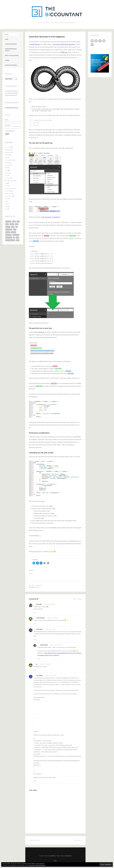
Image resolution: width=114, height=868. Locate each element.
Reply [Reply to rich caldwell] (35, 781)
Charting (7, 155)
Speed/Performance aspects (11, 50)
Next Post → (78, 840)
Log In (7, 134)
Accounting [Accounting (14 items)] (8, 222)
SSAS (6, 206)
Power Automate (9, 188)
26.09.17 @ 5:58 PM (52, 618)
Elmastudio (69, 856)
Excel (6, 170)
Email (6, 120)
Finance (7, 173)
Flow (6, 176)
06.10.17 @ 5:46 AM (45, 664)
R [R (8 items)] (14, 238)
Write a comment (78, 599)
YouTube (96, 41)
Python (7, 199)
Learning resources (11, 44)
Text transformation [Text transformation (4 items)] (10, 240)
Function (7, 178)
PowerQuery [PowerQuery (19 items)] (16, 235)
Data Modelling (9, 160)
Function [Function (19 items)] (8, 227)
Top (55, 861)
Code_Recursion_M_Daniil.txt (50, 217)
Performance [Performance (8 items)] (9, 230)
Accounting (8, 147)
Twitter (92, 41)
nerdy (7, 186)
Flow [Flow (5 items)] (17, 224)
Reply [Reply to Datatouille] (35, 612)
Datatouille (39, 604)
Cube (6, 157)
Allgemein (8, 150)
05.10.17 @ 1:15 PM (56, 645)
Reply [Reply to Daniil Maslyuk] (39, 659)
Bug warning (8, 152)
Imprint (7, 60)
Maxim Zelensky (40, 618)
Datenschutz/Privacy (11, 65)
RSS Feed (92, 45)
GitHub (100, 41)
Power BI (7, 191)
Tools (6, 209)
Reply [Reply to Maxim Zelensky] (35, 624)
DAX (6, 168)
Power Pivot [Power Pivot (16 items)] (9, 235)
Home (7, 39)
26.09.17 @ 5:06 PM (50, 604)
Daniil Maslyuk (35, 44)
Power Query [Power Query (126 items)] (9, 238)
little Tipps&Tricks (10, 181)
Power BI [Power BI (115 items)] (13, 232)
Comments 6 (39, 585)
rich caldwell (39, 676)
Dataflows (8, 165)
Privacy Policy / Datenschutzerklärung (37, 865)
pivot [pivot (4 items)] (15, 230)
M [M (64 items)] (17, 227)
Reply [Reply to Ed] (35, 670)
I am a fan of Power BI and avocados (64, 44)
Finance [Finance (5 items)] (12, 224)
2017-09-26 (32, 585)
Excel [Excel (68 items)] (7, 224)
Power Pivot (8, 194)
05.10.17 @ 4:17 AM (50, 629)
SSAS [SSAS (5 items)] (17, 238)
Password (7, 125)
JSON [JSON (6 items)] (13, 227)
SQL (6, 204)
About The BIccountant (12, 56)
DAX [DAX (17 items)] (18, 222)
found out (41, 332)
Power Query (8, 196)
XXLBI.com (64, 52)
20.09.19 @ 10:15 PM (51, 676)
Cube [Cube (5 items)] (14, 222)
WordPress (53, 856)
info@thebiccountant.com (12, 108)
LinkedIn (104, 41)
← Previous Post (34, 840)
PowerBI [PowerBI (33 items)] (8, 232)
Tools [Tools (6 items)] (18, 240)
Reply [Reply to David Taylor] (35, 639)
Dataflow (7, 163)
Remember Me (11, 131)
